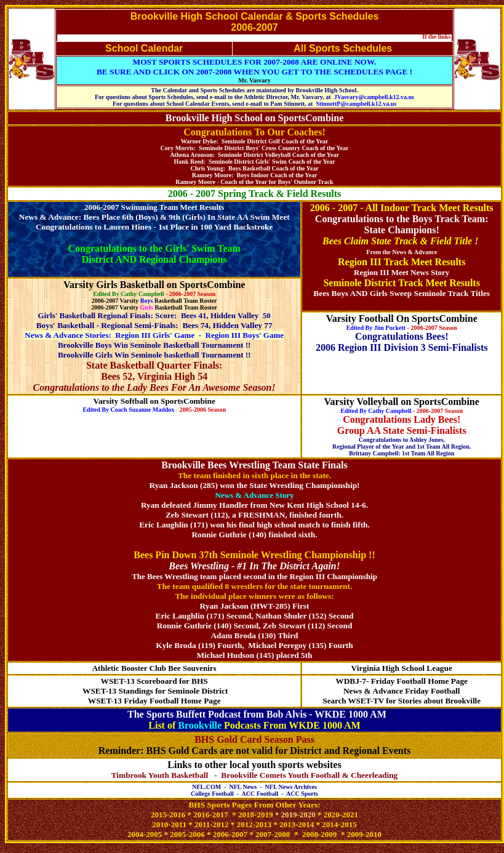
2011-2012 (212, 824)
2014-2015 (339, 824)
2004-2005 (145, 834)
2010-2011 (170, 824)
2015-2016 (168, 815)
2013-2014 (297, 824)
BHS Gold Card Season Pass (254, 739)
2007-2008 (273, 834)
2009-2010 (364, 834)
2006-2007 (230, 834)
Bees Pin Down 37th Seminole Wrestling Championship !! (254, 555)
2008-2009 (319, 834)
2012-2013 (254, 824)
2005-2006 (187, 834)
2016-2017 (210, 815)
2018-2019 (255, 815)
